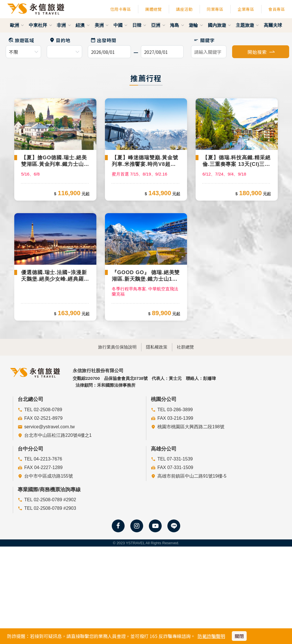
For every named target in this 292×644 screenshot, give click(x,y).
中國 (120, 25)
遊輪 (196, 25)
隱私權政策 (157, 425)
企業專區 (246, 9)
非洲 (64, 25)
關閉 (239, 636)
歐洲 (17, 25)
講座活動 (184, 9)
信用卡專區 (121, 9)
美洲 (102, 25)
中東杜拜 (40, 25)
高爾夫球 (273, 25)
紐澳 (82, 25)
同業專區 (215, 9)
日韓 (139, 25)
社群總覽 (196, 425)
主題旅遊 (247, 25)
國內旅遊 (219, 25)
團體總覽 (153, 9)
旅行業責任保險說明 (107, 425)
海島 (177, 25)
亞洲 (158, 25)
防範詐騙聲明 (211, 636)
